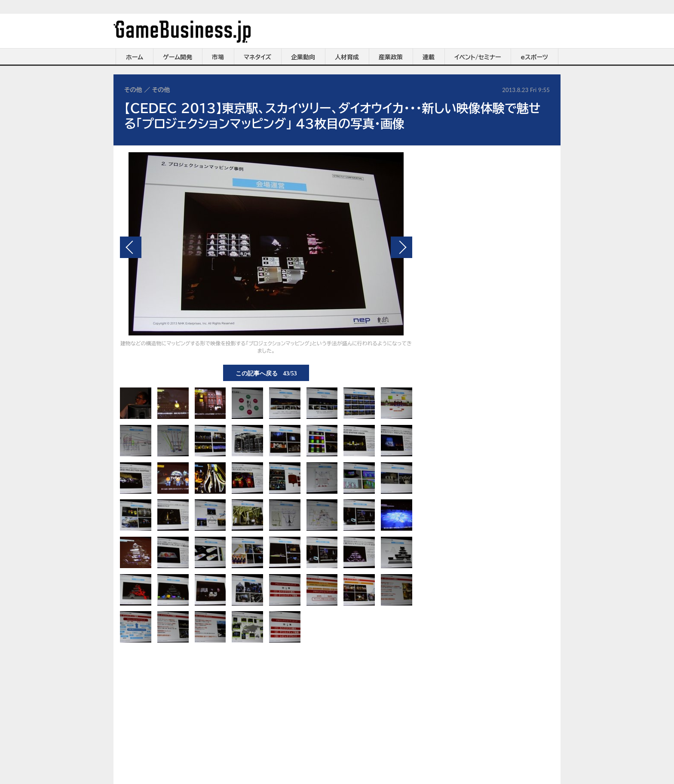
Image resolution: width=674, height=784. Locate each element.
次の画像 (401, 247)
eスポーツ (535, 57)
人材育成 (347, 57)
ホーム (135, 57)
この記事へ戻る (266, 373)
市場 (218, 57)
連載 (429, 57)
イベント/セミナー (478, 57)
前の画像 (131, 247)
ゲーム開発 (178, 57)
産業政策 (391, 57)
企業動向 (303, 57)
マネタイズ (257, 57)
